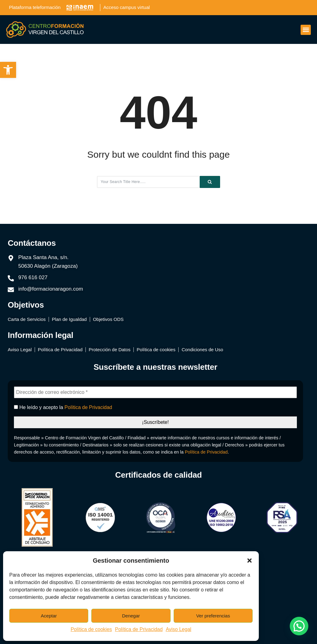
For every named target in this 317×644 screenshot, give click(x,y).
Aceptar (49, 616)
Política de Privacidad (139, 629)
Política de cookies (91, 629)
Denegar (131, 616)
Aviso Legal (178, 629)
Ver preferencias (213, 616)
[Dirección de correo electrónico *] (155, 392)
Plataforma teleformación (35, 7)
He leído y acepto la (63, 407)
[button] (8, 70)
